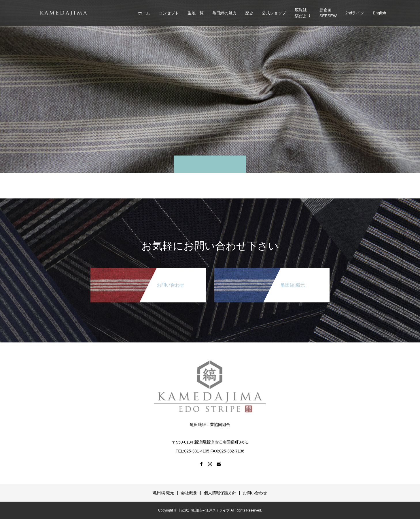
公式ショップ (274, 13)
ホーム (144, 13)
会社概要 (189, 493)
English (379, 13)
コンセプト (169, 13)
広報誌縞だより (303, 13)
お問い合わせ (255, 493)
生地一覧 (196, 13)
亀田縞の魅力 (224, 13)
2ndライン (355, 13)
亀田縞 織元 (164, 493)
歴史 (249, 13)
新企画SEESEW (328, 13)
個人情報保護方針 (220, 493)
